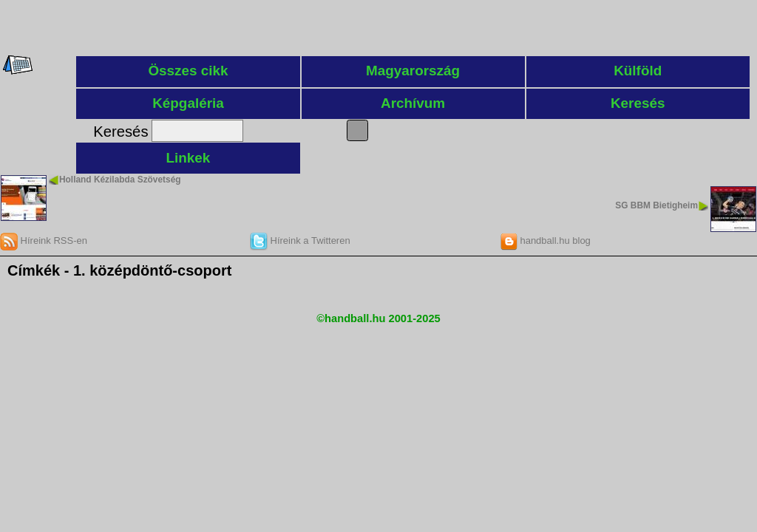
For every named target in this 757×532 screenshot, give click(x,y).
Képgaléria (188, 103)
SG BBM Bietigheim (656, 205)
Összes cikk (188, 71)
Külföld (638, 71)
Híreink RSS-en (44, 241)
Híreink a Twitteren (300, 241)
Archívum (413, 103)
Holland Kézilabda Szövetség (120, 180)
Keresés (638, 103)
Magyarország (413, 71)
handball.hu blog (545, 241)
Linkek (189, 158)
